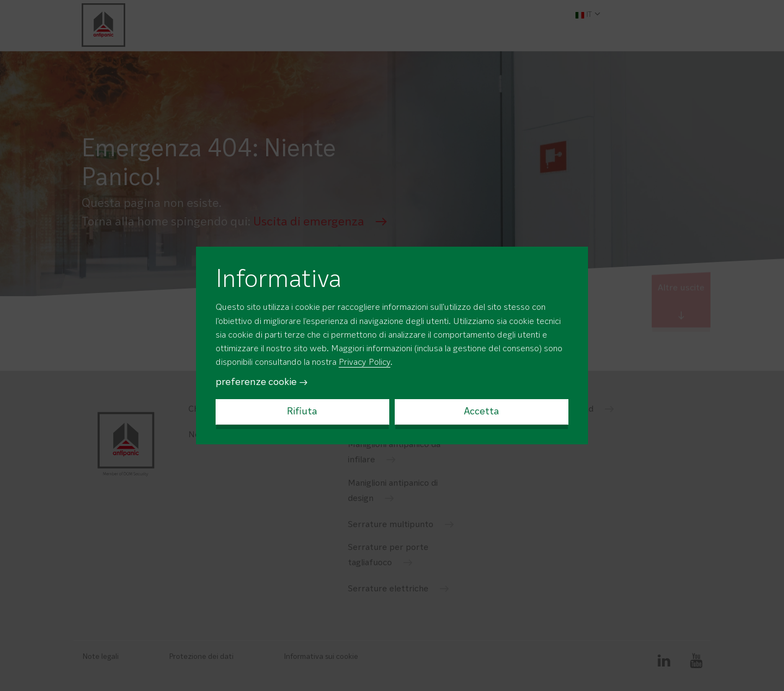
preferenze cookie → (262, 382)
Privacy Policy (365, 363)
